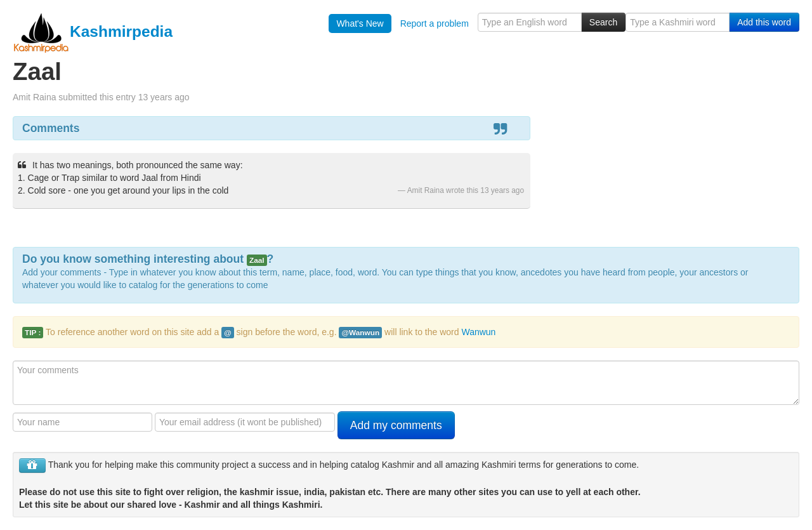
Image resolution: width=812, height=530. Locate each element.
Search (603, 22)
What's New (360, 23)
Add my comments (396, 425)
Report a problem (435, 23)
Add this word (764, 22)
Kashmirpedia (93, 31)
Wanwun (478, 332)
